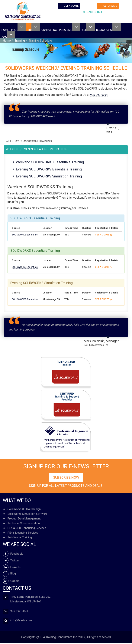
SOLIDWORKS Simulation (25, 300)
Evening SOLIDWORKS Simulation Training (51, 177)
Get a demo (111, 6)
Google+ (12, 581)
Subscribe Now (66, 478)
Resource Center (108, 30)
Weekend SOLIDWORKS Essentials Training (52, 162)
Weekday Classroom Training (29, 141)
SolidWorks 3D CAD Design (24, 510)
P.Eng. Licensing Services (23, 533)
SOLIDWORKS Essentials (25, 235)
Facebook (13, 554)
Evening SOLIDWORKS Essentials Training (50, 170)
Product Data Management (24, 519)
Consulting (49, 30)
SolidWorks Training (20, 538)
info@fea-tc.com (21, 621)
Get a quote (72, 6)
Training (20, 41)
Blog (9, 574)
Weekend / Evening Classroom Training (37, 149)
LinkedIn (12, 568)
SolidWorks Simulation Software (27, 515)
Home (5, 30)
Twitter (11, 561)
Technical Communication (24, 524)
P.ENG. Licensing (69, 30)
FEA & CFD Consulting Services (27, 529)
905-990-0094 (93, 14)
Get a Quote (102, 235)
